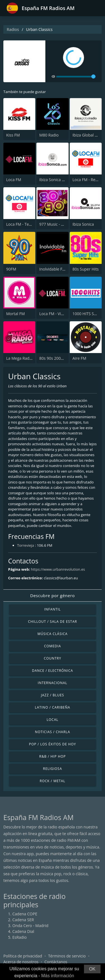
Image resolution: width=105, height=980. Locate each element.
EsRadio (19, 937)
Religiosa (53, 769)
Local (53, 720)
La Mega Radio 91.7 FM (27, 358)
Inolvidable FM (53, 269)
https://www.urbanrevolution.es (58, 569)
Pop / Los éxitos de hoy (53, 744)
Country (52, 658)
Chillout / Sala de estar (53, 622)
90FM (11, 269)
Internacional (53, 683)
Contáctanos (56, 962)
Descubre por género (53, 595)
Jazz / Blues (53, 695)
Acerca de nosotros (21, 962)
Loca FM (14, 180)
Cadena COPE (25, 914)
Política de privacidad (23, 956)
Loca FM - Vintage (55, 314)
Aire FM (79, 358)
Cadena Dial (23, 931)
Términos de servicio (67, 956)
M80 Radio (49, 135)
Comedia (53, 646)
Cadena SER (23, 920)
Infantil (53, 609)
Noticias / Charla (53, 732)
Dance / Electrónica (52, 671)
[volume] (76, 77)
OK (92, 969)
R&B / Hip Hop (53, 756)
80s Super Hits (86, 269)
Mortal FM (16, 314)
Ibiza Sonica (83, 224)
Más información (58, 976)
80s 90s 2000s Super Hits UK (65, 358)
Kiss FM (13, 135)
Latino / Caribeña (52, 707)
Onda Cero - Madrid (30, 926)
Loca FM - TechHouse (25, 224)
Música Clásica (53, 634)
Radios (13, 29)
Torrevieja (26, 545)
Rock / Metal (53, 781)
